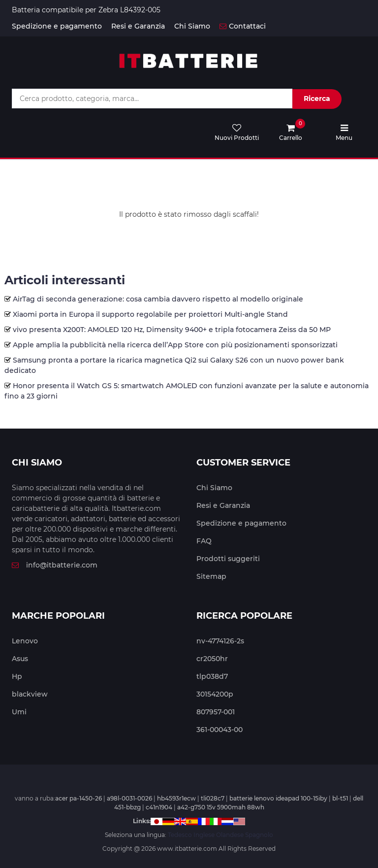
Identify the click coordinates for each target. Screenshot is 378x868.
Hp (17, 676)
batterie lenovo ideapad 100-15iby (278, 798)
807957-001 (216, 712)
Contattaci (243, 26)
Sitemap (211, 576)
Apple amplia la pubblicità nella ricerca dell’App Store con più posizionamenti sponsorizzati (175, 345)
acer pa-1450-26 (79, 798)
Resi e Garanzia (138, 26)
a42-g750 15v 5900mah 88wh (221, 807)
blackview (30, 694)
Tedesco (180, 835)
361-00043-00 (220, 730)
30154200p (215, 694)
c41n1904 (159, 807)
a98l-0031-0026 (129, 798)
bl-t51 (340, 798)
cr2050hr (212, 659)
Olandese (230, 835)
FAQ (204, 541)
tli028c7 (213, 798)
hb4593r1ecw (176, 798)
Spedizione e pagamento (57, 26)
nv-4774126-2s (220, 641)
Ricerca (317, 99)
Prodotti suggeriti (228, 559)
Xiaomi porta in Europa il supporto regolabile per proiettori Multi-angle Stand (150, 314)
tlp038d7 (212, 676)
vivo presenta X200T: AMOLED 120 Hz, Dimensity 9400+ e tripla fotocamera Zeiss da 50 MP (172, 330)
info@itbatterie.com (55, 565)
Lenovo (25, 641)
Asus (20, 659)
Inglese (204, 835)
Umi (19, 712)
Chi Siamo (192, 26)
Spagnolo (259, 835)
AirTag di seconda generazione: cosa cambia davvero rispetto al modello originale (158, 299)
